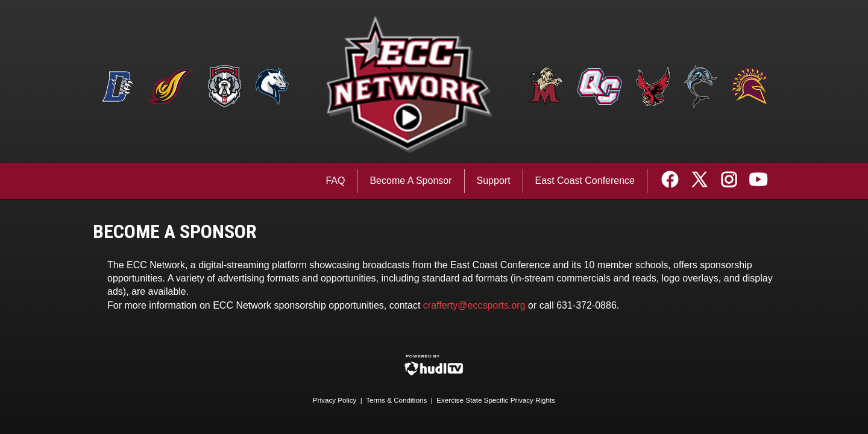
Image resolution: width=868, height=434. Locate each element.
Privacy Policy (335, 400)
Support (494, 181)
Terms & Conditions (396, 400)
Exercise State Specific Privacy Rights (496, 400)
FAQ (335, 181)
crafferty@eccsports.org (474, 305)
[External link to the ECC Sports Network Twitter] (704, 181)
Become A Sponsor (410, 181)
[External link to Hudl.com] (434, 374)
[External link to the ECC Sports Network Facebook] (674, 181)
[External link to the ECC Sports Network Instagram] (733, 181)
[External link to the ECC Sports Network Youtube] (759, 181)
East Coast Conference (585, 181)
